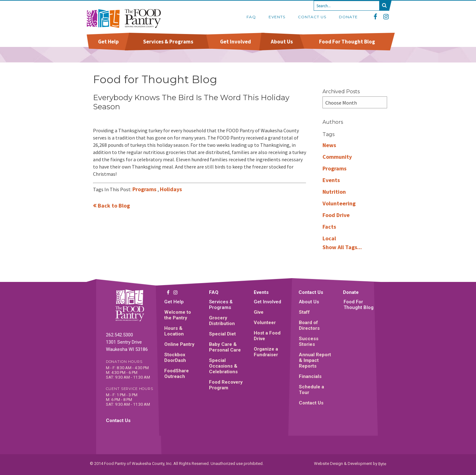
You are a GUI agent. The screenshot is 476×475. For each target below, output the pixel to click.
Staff (304, 312)
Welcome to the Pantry (178, 315)
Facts (329, 227)
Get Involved (235, 42)
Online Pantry (179, 344)
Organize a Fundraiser (266, 352)
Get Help (108, 42)
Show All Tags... (342, 247)
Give (259, 312)
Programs (145, 189)
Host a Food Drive (267, 336)
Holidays (171, 189)
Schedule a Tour (311, 390)
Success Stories (309, 341)
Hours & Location (174, 331)
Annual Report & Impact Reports (315, 360)
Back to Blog (114, 206)
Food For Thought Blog (347, 42)
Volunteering (339, 203)
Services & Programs (168, 42)
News (329, 145)
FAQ (251, 17)
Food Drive (336, 215)
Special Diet (222, 334)
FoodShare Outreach (177, 374)
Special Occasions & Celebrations (223, 366)
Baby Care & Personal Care (225, 347)
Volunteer (265, 323)
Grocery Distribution (222, 321)
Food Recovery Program (226, 385)
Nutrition (334, 192)
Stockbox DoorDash (175, 358)
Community (337, 157)
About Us (282, 42)
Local (329, 238)
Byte (382, 464)
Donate (348, 17)
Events (277, 17)
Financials (310, 376)
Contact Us (312, 17)
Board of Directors (309, 325)
